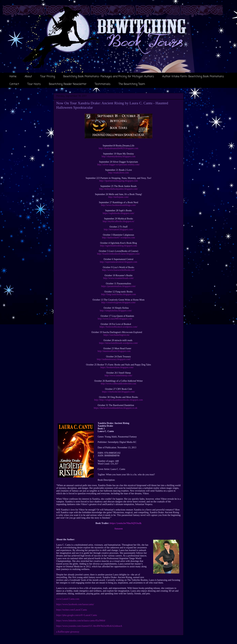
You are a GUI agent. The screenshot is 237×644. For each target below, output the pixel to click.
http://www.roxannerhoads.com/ (118, 278)
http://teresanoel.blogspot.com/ (118, 229)
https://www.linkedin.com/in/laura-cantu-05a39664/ (81, 621)
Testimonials (103, 84)
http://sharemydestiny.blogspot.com (118, 156)
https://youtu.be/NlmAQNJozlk (126, 523)
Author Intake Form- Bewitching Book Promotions (193, 77)
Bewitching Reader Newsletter (68, 84)
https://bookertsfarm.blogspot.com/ (117, 367)
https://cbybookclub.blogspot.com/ (118, 392)
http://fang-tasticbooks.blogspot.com (118, 294)
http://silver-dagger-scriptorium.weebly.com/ (118, 165)
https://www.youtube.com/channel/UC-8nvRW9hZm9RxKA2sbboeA (89, 626)
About (28, 77)
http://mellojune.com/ (119, 197)
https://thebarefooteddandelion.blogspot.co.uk (116, 408)
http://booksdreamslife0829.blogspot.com (118, 148)
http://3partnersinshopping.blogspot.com (118, 181)
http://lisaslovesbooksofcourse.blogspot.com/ (119, 254)
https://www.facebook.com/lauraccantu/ (75, 604)
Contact (14, 84)
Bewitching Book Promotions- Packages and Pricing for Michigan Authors (109, 77)
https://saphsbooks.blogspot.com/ (119, 213)
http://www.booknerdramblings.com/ (119, 205)
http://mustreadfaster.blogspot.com (114, 351)
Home (13, 77)
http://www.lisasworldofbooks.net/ (118, 270)
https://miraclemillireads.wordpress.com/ (118, 343)
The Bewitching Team (132, 84)
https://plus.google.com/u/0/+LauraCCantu (77, 615)
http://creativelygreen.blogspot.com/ (119, 302)
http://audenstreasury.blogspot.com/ (114, 359)
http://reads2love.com (118, 173)
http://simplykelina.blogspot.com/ (116, 311)
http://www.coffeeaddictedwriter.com (119, 384)
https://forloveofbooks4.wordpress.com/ (118, 327)
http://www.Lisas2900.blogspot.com (115, 319)
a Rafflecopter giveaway (68, 632)
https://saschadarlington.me (116, 335)
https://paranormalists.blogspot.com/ (119, 286)
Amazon (118, 529)
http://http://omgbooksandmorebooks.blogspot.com (119, 400)
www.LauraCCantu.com (68, 599)
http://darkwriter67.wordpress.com (118, 238)
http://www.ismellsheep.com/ (118, 375)
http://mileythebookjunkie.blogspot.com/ (119, 189)
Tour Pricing (48, 77)
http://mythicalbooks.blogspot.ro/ (119, 221)
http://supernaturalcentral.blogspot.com (118, 262)
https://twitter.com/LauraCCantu (72, 610)
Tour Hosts (34, 84)
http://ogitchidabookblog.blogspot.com (118, 246)
